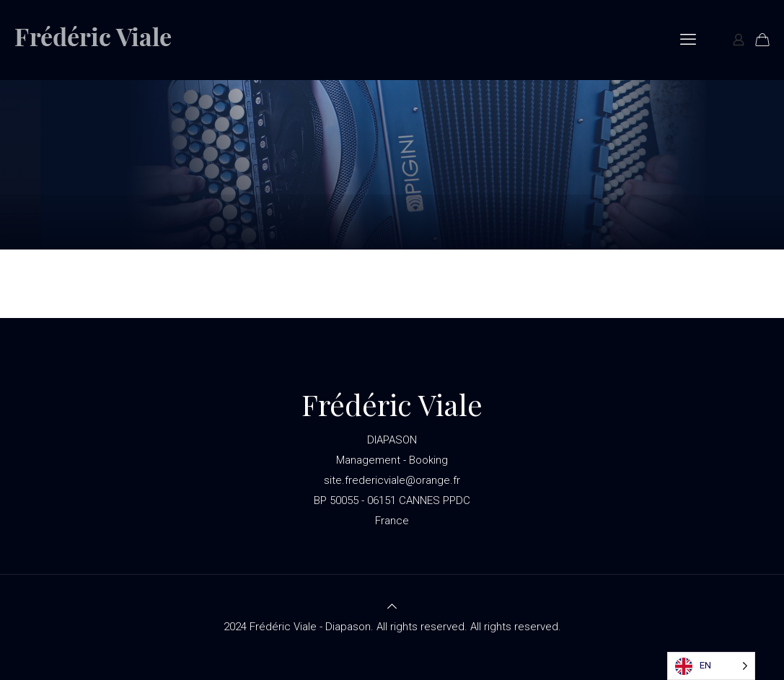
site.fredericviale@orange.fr (392, 480)
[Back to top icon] (392, 606)
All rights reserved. (516, 627)
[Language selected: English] (711, 666)
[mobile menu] (688, 40)
